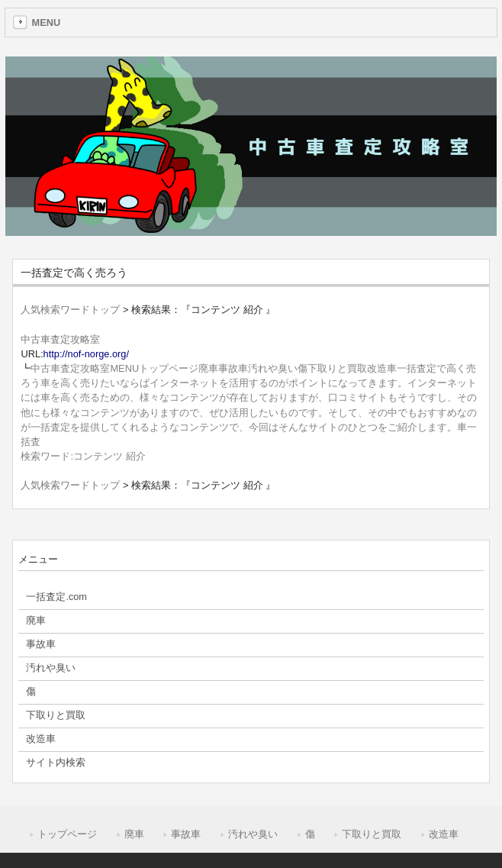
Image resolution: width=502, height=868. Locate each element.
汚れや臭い (253, 834)
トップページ (67, 834)
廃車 (134, 834)
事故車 (186, 834)
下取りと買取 (372, 834)
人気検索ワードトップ (70, 310)
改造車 (444, 834)
